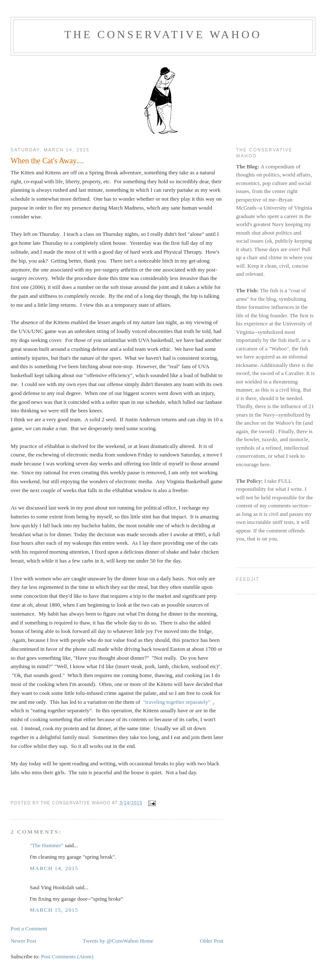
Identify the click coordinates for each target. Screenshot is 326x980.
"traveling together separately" (177, 702)
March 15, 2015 (54, 910)
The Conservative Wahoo (163, 35)
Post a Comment (29, 928)
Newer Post (23, 941)
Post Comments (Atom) (67, 956)
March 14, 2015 (54, 868)
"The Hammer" (47, 845)
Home (146, 941)
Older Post (212, 941)
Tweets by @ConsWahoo (111, 941)
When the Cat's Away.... (47, 161)
